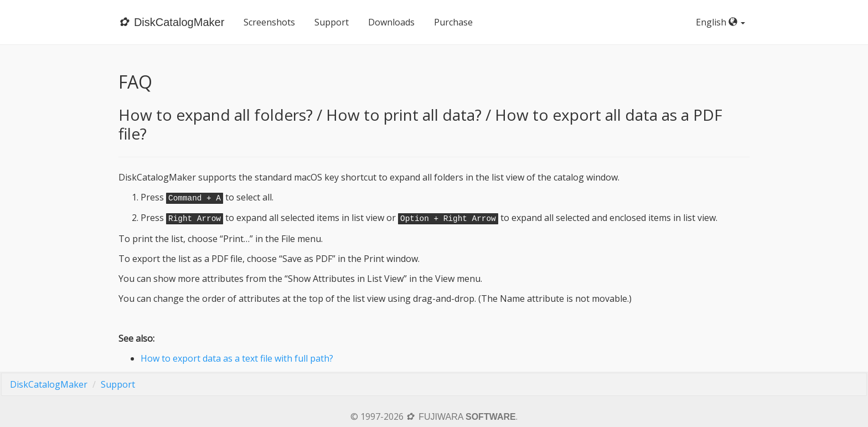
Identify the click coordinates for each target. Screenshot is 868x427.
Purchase (453, 22)
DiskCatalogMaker (49, 384)
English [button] (723, 22)
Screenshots (269, 22)
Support (332, 22)
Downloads (391, 22)
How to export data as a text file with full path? (237, 358)
